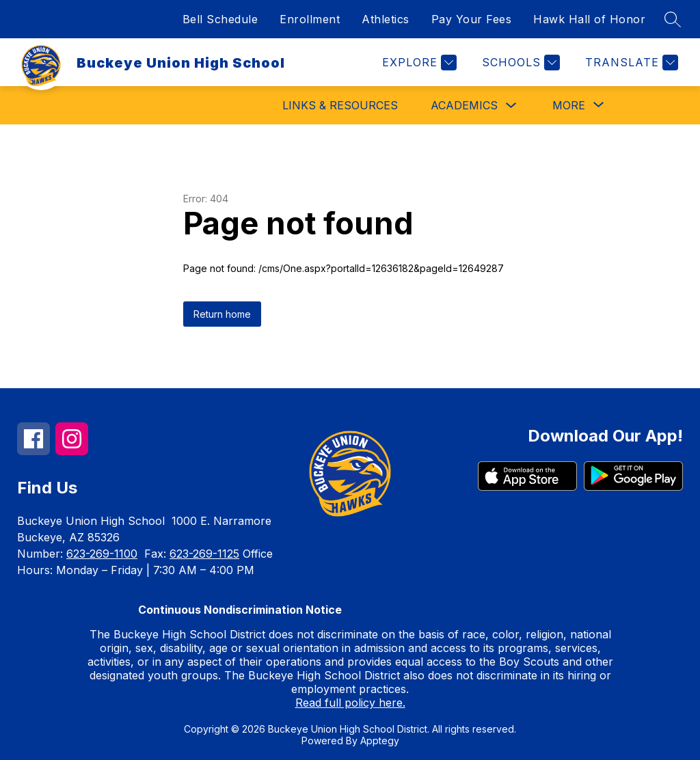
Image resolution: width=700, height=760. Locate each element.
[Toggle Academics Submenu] (511, 106)
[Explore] (418, 63)
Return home (222, 314)
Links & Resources (340, 105)
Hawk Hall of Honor (589, 19)
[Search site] (673, 19)
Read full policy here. (350, 703)
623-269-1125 (204, 554)
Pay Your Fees (472, 19)
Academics (464, 105)
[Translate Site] (630, 63)
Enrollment (310, 19)
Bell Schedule (220, 19)
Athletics (386, 19)
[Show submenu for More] (569, 105)
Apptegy (380, 741)
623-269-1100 (102, 554)
